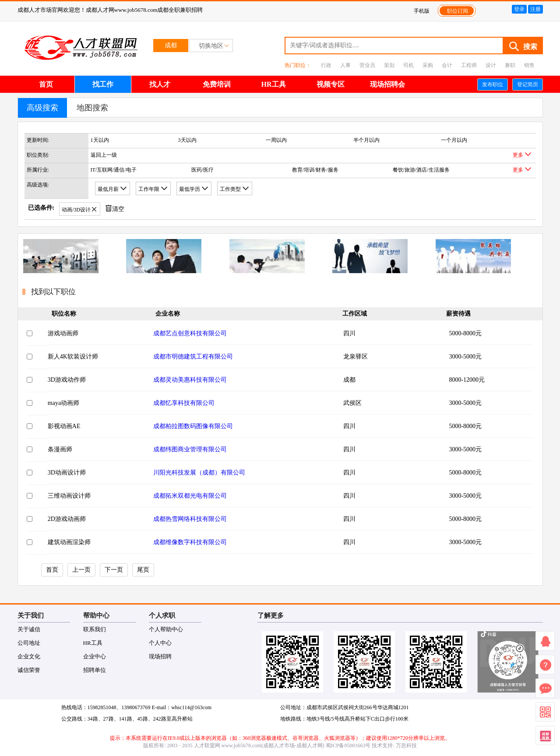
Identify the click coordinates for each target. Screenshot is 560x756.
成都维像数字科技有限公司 (190, 542)
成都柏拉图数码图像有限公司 (193, 426)
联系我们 (95, 629)
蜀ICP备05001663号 (348, 745)
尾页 (143, 570)
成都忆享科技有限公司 (184, 403)
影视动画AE (64, 426)
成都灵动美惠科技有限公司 (190, 380)
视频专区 (331, 84)
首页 (46, 84)
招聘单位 (95, 670)
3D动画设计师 (67, 473)
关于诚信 (29, 629)
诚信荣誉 (29, 670)
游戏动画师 (63, 333)
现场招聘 (160, 656)
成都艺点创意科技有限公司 (190, 333)
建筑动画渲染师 (69, 542)
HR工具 (274, 84)
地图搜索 (92, 108)
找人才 (160, 84)
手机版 (422, 11)
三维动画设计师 (69, 496)
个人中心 (160, 643)
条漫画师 (60, 449)
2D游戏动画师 (67, 519)
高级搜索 (42, 108)
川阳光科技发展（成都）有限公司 (199, 473)
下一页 (114, 570)
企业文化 (29, 656)
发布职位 (493, 84)
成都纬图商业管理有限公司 (190, 449)
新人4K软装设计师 (73, 357)
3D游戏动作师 (67, 380)
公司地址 (29, 643)
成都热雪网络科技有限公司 (190, 519)
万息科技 (406, 745)
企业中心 (95, 656)
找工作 (103, 84)
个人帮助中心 (166, 629)
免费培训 (217, 84)
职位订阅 (458, 11)
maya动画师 (63, 403)
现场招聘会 (387, 84)
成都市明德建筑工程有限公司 (193, 357)
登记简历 (528, 84)
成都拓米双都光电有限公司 (190, 496)
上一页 (81, 570)
